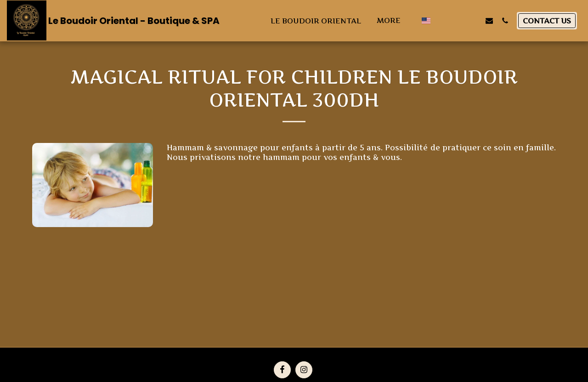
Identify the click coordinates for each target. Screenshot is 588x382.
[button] (442, 20)
